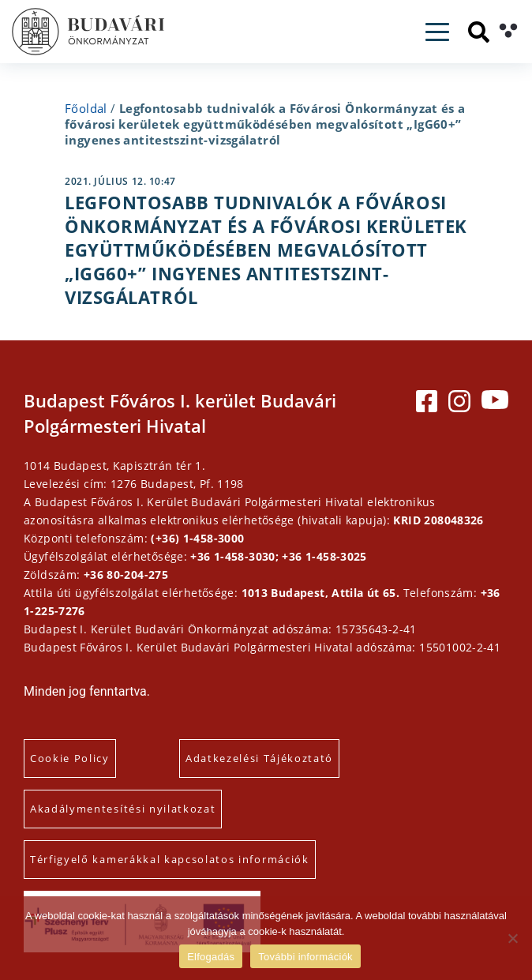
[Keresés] (479, 32)
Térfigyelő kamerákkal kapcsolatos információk (170, 859)
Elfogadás (211, 957)
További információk (305, 957)
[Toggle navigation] (437, 32)
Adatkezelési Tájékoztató (259, 758)
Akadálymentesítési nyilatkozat (123, 809)
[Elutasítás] (512, 938)
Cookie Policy (70, 758)
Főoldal (86, 108)
